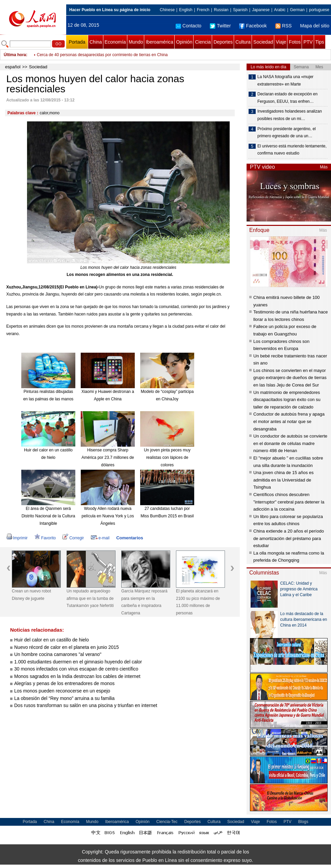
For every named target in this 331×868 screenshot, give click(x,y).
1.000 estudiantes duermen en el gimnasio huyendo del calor (78, 662)
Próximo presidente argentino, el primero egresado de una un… (287, 133)
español (13, 67)
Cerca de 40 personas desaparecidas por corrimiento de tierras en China (102, 55)
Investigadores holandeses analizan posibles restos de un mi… (290, 115)
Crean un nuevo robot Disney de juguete (31, 595)
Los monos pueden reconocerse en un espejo (62, 691)
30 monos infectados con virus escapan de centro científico (76, 669)
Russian (221, 10)
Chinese (167, 10)
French (203, 10)
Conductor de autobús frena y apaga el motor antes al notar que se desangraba (289, 421)
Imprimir (17, 538)
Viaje (281, 42)
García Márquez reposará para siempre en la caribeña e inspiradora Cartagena (144, 602)
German (297, 10)
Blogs (303, 822)
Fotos (295, 42)
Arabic (280, 10)
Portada (77, 42)
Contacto (188, 26)
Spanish (240, 10)
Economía (115, 42)
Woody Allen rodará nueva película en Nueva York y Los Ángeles (108, 516)
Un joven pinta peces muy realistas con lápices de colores (167, 457)
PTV (308, 42)
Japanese (261, 10)
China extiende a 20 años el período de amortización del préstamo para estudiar (289, 538)
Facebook (253, 26)
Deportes (223, 42)
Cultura (243, 42)
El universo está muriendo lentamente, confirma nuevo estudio (292, 150)
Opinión (184, 42)
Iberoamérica (159, 42)
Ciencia (203, 42)
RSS (284, 26)
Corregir (73, 538)
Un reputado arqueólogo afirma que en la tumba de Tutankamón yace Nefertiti (90, 598)
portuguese (319, 10)
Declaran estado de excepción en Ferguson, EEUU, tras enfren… (287, 98)
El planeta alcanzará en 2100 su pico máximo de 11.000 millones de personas (198, 602)
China (96, 42)
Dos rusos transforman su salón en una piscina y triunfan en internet (86, 705)
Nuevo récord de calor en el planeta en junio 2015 (67, 647)
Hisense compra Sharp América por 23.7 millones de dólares (108, 457)
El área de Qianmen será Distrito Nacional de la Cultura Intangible (48, 516)
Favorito (45, 538)
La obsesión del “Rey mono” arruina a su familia (64, 698)
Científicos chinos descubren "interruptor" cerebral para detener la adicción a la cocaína (289, 502)
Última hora (15, 55)
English (186, 10)
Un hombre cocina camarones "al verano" (58, 654)
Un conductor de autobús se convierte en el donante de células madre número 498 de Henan (290, 443)
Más (324, 167)
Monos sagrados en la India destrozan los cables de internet (77, 676)
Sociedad (263, 42)
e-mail (100, 538)
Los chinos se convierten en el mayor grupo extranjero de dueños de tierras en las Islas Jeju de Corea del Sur (290, 378)
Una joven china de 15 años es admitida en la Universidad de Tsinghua (284, 480)
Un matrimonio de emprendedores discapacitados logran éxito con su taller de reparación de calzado (287, 400)
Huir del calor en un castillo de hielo (52, 640)
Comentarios (130, 538)
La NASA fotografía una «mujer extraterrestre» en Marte (285, 80)
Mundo (136, 42)
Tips (320, 42)
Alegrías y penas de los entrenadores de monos (64, 683)
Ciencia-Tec (167, 822)
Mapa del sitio (315, 26)
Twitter (220, 26)
